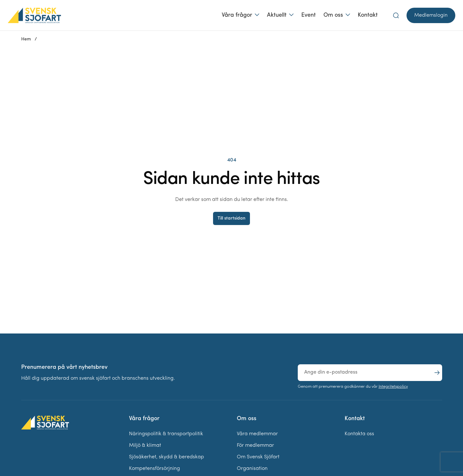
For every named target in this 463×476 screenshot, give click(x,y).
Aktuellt (277, 15)
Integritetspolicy (393, 387)
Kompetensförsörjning (154, 469)
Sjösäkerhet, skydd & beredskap (167, 457)
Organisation (252, 469)
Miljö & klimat (145, 446)
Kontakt (368, 15)
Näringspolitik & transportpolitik (166, 434)
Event (309, 15)
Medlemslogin (431, 15)
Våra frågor (237, 15)
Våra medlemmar (257, 434)
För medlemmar (255, 446)
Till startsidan (231, 218)
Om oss (333, 15)
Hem (26, 39)
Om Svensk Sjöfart (258, 457)
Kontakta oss (359, 434)
